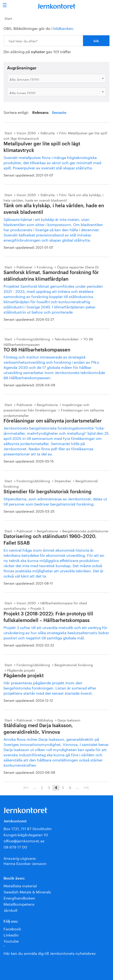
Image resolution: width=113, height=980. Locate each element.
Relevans (40, 113)
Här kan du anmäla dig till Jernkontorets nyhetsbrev (50, 953)
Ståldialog (45, 720)
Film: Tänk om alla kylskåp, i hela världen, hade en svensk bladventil (54, 197)
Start (8, 18)
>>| (86, 787)
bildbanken (63, 28)
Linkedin (11, 934)
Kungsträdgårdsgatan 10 (26, 834)
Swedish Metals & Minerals (27, 891)
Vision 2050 (26, 133)
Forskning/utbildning (33, 339)
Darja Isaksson (69, 720)
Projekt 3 (37, 608)
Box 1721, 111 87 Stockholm (28, 828)
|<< (26, 787)
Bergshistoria (47, 404)
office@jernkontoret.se (24, 840)
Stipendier (63, 481)
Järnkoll (10, 910)
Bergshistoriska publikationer (85, 531)
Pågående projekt (21, 670)
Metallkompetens (19, 904)
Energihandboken (19, 898)
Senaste (59, 113)
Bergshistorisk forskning (74, 665)
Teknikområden (67, 339)
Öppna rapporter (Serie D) (78, 267)
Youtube (11, 941)
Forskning (45, 267)
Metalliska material (20, 885)
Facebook (12, 928)
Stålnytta (48, 133)
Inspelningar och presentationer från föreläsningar (46, 407)
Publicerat (24, 267)
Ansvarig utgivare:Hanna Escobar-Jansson (25, 860)
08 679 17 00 (15, 847)
